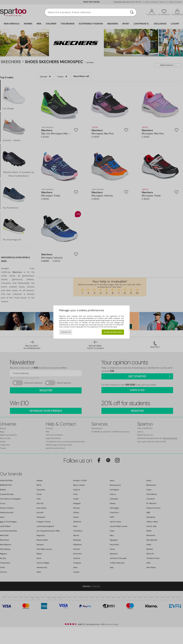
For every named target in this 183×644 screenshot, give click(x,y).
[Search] (132, 12)
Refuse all (66, 332)
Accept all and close (113, 332)
